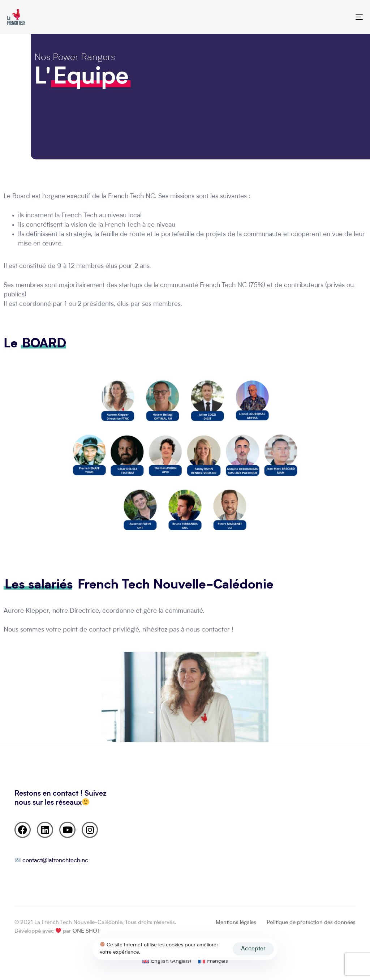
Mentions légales (236, 923)
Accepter (253, 949)
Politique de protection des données (311, 923)
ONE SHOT (86, 931)
